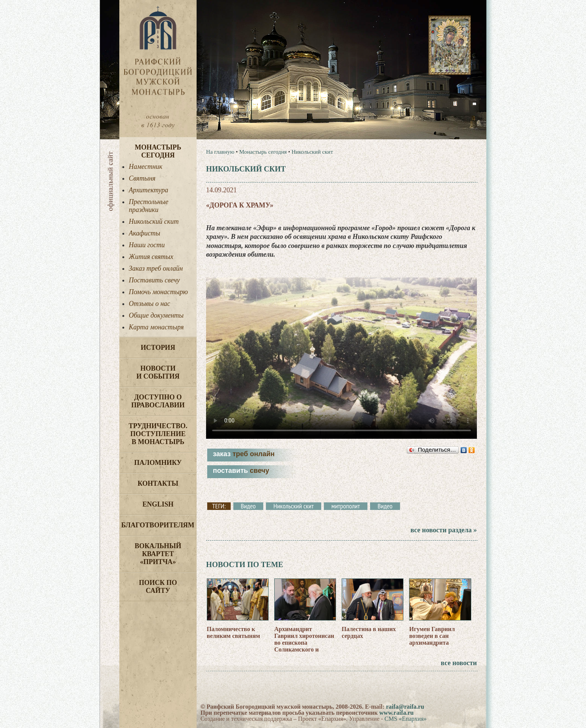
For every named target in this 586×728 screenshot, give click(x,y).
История (158, 348)
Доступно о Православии (158, 401)
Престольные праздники (148, 206)
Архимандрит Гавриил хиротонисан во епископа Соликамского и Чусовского (304, 643)
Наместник (146, 167)
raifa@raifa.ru (405, 707)
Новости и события (158, 372)
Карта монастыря (156, 327)
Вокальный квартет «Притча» (158, 554)
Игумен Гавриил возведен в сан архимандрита (432, 636)
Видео (248, 506)
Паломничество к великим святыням (234, 632)
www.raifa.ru (396, 713)
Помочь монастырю (158, 292)
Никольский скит (154, 221)
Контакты (158, 483)
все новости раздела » (443, 530)
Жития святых (151, 257)
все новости (459, 663)
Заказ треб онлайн (156, 268)
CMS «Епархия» (406, 719)
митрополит (346, 506)
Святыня (142, 178)
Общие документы (156, 315)
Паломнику (158, 463)
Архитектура (148, 190)
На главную (220, 152)
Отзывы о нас (149, 304)
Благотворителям (158, 525)
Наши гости (147, 245)
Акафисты (145, 233)
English (158, 504)
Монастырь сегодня (158, 151)
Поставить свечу (154, 280)
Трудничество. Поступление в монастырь (158, 434)
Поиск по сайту (158, 587)
